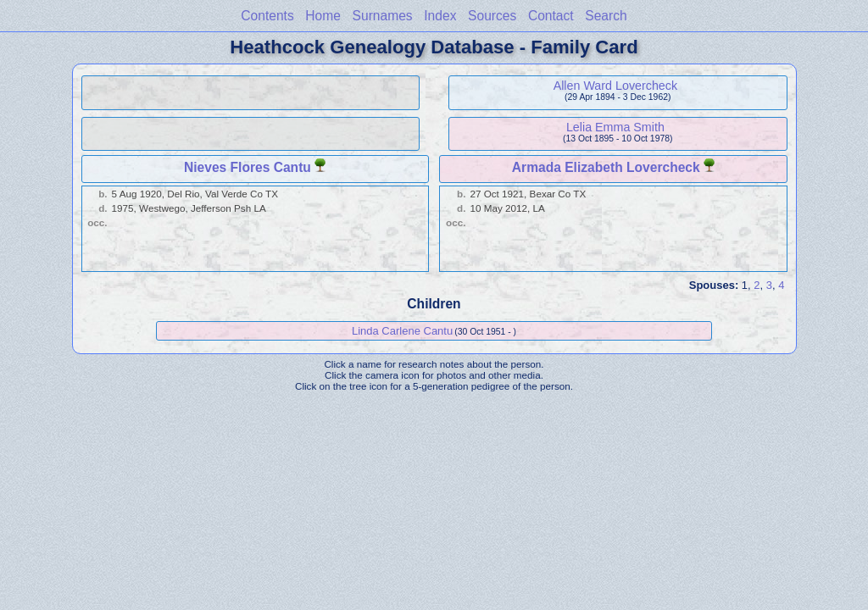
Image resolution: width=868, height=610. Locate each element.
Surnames (383, 16)
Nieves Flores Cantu (248, 167)
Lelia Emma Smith (615, 127)
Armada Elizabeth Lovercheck (606, 167)
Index (440, 16)
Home (323, 16)
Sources (492, 16)
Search (606, 16)
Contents (267, 16)
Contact (551, 16)
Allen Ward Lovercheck (615, 86)
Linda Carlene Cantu (402, 331)
